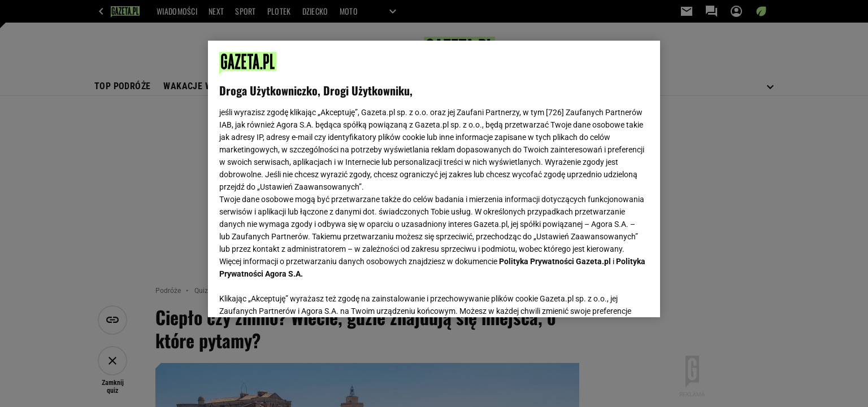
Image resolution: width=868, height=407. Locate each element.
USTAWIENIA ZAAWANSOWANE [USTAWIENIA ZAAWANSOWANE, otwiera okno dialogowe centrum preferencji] (293, 295)
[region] (434, 179)
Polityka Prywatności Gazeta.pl (555, 261)
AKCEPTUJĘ (611, 295)
